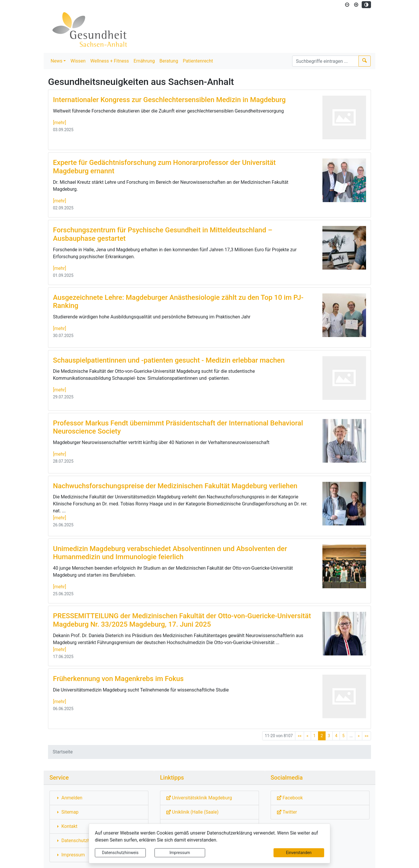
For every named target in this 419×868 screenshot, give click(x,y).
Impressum (180, 853)
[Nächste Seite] (359, 736)
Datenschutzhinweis (120, 853)
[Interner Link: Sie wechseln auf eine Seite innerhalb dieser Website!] (99, 798)
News (56, 61)
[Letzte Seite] (366, 736)
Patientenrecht (198, 61)
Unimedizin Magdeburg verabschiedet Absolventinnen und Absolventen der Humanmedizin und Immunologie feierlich (170, 553)
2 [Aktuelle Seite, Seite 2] (322, 736)
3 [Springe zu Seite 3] (329, 736)
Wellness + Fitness (110, 61)
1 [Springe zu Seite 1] (315, 736)
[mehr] (60, 123)
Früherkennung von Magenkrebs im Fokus (118, 679)
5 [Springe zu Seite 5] (343, 736)
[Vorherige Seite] (307, 736)
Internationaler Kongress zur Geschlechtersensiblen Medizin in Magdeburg (169, 100)
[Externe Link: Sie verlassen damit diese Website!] (210, 798)
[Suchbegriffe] (325, 61)
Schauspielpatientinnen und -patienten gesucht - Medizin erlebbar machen (169, 360)
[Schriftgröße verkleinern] (347, 5)
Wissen (78, 61)
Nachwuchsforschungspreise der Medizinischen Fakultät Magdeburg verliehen (175, 486)
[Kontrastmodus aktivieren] (366, 5)
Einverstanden (299, 853)
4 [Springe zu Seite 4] (336, 736)
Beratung (169, 61)
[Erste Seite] (300, 736)
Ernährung (144, 61)
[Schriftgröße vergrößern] (356, 5)
